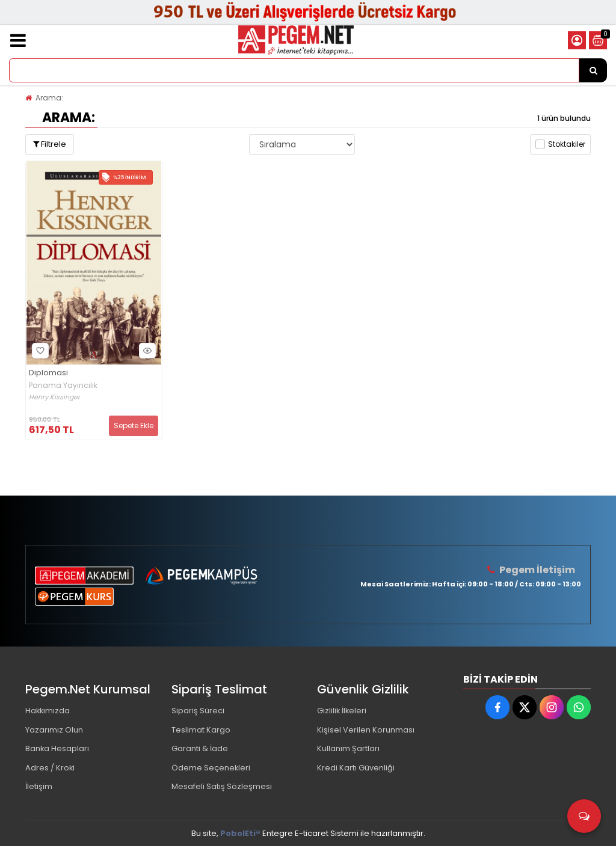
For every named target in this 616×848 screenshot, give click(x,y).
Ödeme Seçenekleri (211, 769)
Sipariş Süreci (198, 711)
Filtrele (50, 144)
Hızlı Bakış (146, 350)
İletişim (39, 788)
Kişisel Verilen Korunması (366, 730)
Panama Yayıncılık (63, 386)
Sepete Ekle (134, 426)
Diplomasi (48, 373)
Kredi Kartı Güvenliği (356, 769)
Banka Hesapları (57, 750)
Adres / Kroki (50, 769)
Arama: (49, 98)
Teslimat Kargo (201, 730)
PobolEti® (240, 835)
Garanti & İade (200, 750)
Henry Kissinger (54, 397)
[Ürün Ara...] (593, 70)
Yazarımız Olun (54, 730)
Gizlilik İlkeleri (342, 711)
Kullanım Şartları (348, 750)
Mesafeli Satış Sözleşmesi (222, 788)
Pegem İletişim (537, 570)
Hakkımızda (48, 711)
